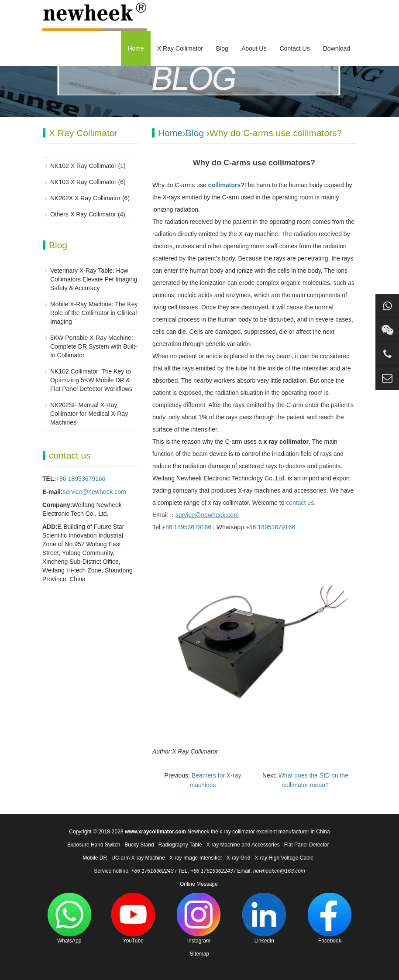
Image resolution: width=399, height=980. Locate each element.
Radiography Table (180, 845)
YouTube (133, 918)
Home (136, 48)
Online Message (199, 884)
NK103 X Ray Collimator (83, 182)
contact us (300, 503)
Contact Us (294, 48)
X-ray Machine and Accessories (243, 845)
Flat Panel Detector (307, 845)
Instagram (199, 918)
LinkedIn (264, 918)
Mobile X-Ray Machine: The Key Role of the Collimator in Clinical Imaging (94, 313)
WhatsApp (69, 918)
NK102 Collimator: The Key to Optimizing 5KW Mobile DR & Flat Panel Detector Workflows (91, 380)
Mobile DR (95, 858)
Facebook (330, 918)
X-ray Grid (239, 858)
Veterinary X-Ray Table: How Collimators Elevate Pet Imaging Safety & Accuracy (94, 279)
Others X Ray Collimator (83, 214)
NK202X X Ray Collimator (85, 198)
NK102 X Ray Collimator (83, 166)
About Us (254, 48)
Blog (222, 48)
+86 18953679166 (81, 479)
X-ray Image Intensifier (196, 858)
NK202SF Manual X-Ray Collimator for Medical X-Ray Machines (89, 414)
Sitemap (199, 954)
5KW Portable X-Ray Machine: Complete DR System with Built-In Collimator (94, 346)
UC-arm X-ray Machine (138, 858)
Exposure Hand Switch (94, 845)
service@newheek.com (95, 492)
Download (337, 48)
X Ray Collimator (180, 48)
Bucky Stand (139, 845)
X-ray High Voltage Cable (284, 858)
